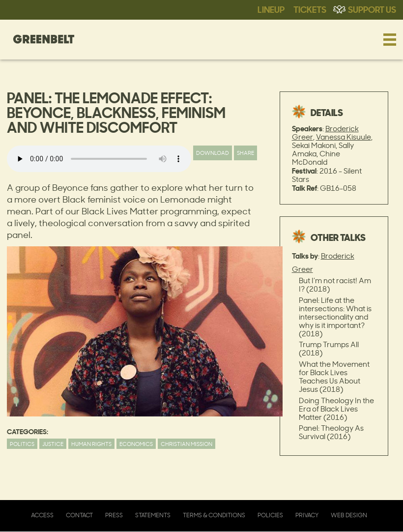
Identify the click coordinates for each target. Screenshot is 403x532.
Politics (22, 444)
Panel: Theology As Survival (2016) (331, 432)
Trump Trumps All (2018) (329, 349)
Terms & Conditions (214, 515)
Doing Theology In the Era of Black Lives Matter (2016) (336, 409)
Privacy (307, 515)
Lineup (271, 9)
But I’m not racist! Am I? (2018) (335, 285)
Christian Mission (187, 444)
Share (245, 153)
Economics (136, 444)
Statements (153, 515)
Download (213, 153)
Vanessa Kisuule (344, 137)
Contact (79, 515)
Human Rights (91, 444)
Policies (270, 515)
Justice (53, 444)
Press (114, 515)
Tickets (310, 9)
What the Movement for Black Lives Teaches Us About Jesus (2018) (334, 377)
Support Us (372, 9)
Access (42, 515)
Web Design (349, 515)
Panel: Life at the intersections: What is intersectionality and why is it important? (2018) (335, 317)
